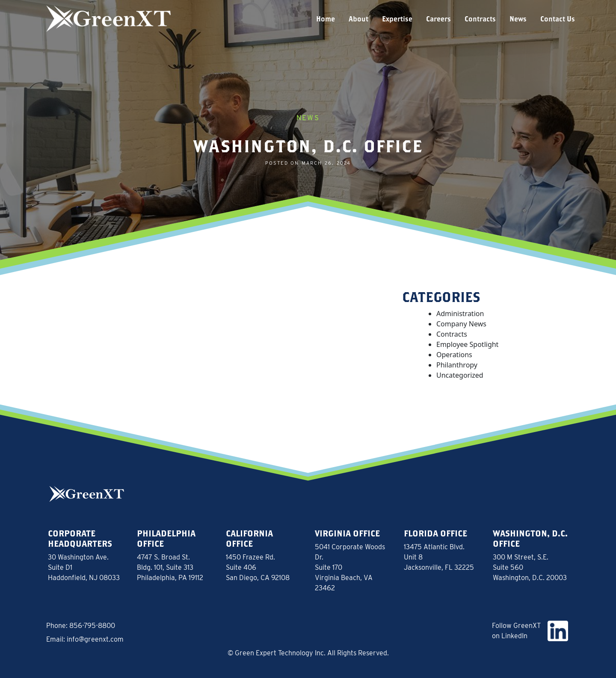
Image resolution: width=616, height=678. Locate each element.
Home (326, 19)
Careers (438, 19)
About (358, 19)
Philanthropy (457, 365)
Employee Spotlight (467, 344)
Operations (454, 355)
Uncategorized (460, 375)
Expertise (397, 19)
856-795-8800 (92, 626)
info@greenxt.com (95, 639)
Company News (461, 324)
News (518, 19)
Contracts (480, 19)
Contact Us (558, 19)
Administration (460, 314)
